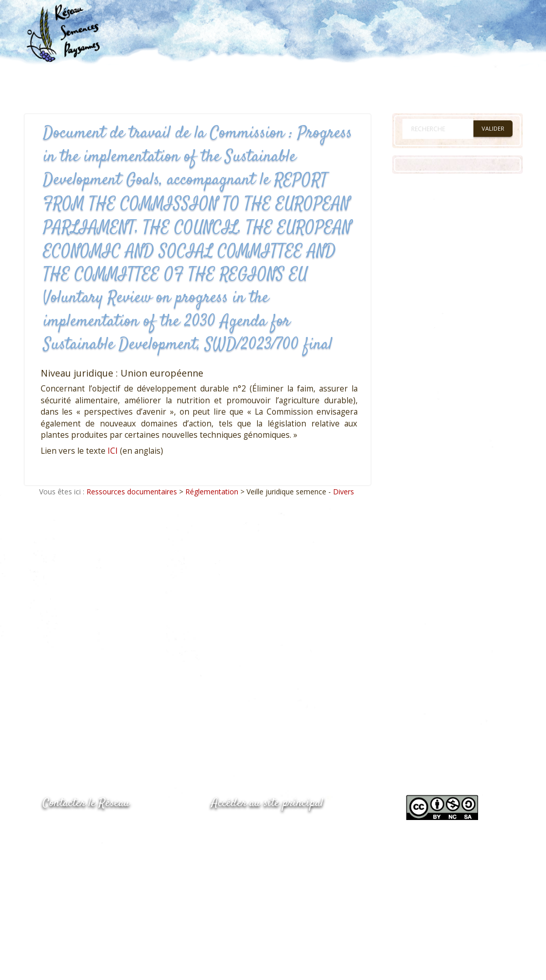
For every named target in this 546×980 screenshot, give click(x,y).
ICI (113, 451)
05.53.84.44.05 (79, 830)
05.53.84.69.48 (79, 850)
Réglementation (212, 492)
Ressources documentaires (132, 492)
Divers (344, 492)
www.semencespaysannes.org (268, 828)
